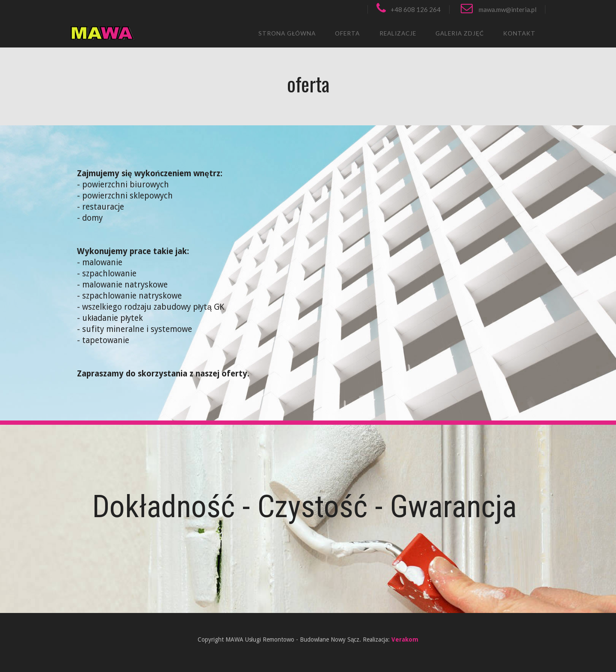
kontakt (519, 33)
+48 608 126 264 (409, 9)
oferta (347, 33)
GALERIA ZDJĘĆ (460, 33)
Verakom (405, 639)
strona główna (287, 33)
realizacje (398, 33)
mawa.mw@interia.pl (499, 9)
